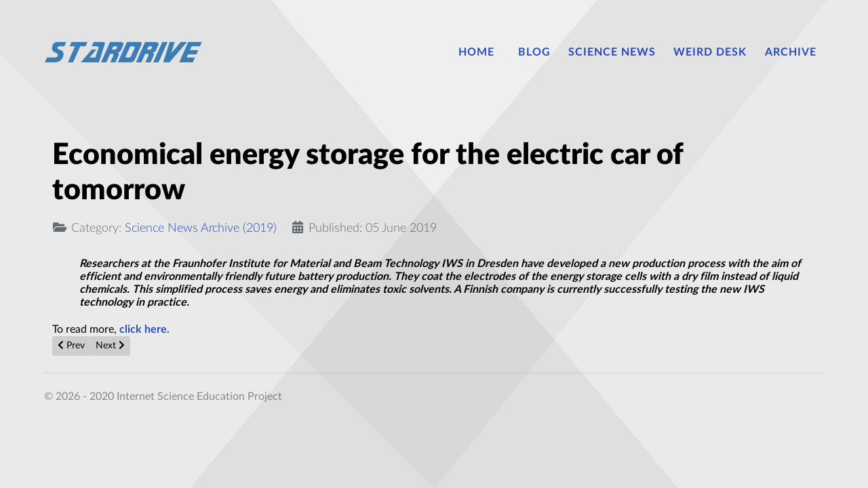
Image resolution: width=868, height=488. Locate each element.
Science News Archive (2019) (201, 228)
